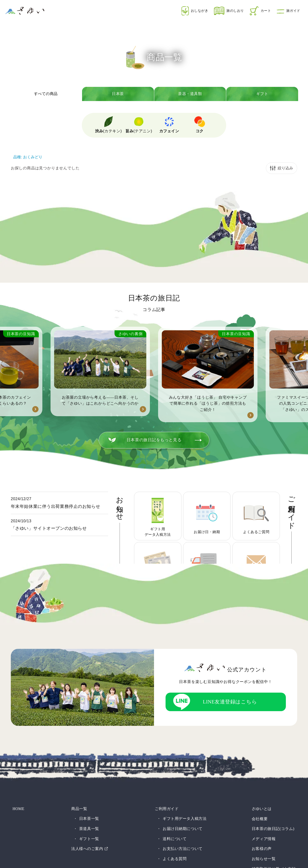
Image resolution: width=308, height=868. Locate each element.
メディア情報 (265, 745)
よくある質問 (174, 765)
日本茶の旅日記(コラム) (274, 736)
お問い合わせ (265, 795)
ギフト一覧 (89, 745)
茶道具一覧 (89, 736)
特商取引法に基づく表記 (275, 775)
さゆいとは (263, 716)
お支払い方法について (182, 756)
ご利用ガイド (165, 716)
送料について (174, 745)
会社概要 (261, 725)
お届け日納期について (182, 736)
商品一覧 (77, 716)
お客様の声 (263, 756)
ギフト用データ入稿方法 (184, 725)
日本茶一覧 (89, 725)
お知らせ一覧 (265, 765)
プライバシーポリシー (273, 786)
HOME (17, 716)
